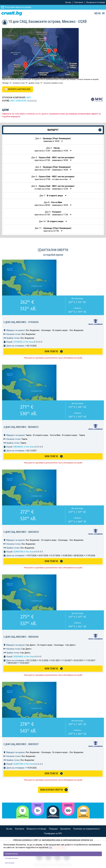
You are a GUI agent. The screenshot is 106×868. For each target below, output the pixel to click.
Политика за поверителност (87, 829)
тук (50, 847)
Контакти (79, 2)
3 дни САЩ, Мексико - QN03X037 (21, 744)
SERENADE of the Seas (27, 657)
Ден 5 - (53, 178)
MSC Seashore (18, 101)
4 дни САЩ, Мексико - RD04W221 (21, 427)
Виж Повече (51, 351)
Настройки (10, 863)
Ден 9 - (52, 213)
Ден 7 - (51, 196)
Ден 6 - (53, 187)
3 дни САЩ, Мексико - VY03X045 (21, 322)
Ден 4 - (53, 168)
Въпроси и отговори (96, 2)
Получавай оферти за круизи (18, 7)
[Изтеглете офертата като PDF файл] (18, 89)
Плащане (53, 829)
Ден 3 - (53, 159)
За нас (68, 2)
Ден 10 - (51, 221)
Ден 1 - (53, 140)
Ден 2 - (52, 149)
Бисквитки (65, 829)
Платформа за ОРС (53, 833)
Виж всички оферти (52, 790)
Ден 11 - (53, 230)
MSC (29, 98)
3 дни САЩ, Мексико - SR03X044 (21, 637)
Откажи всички (11, 858)
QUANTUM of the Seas (28, 552)
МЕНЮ (98, 13)
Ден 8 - (52, 204)
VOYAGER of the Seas (28, 342)
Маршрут (53, 130)
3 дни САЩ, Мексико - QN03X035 (21, 532)
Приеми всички (11, 854)
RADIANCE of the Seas (28, 447)
